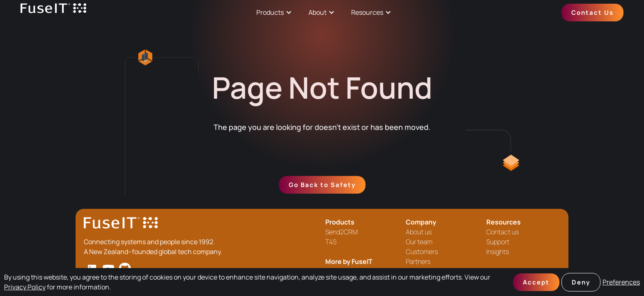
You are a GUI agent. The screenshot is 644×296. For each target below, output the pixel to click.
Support (498, 242)
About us (419, 232)
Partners (418, 261)
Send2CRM (342, 232)
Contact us (503, 232)
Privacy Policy (25, 287)
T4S (331, 242)
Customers (422, 252)
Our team (419, 242)
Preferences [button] (621, 282)
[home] (53, 13)
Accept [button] (536, 282)
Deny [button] (581, 282)
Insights (498, 252)
